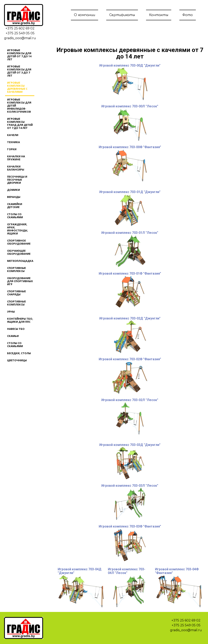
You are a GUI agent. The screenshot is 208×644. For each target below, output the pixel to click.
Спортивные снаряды (16, 293)
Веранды (14, 197)
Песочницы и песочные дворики (17, 180)
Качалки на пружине (16, 158)
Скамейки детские (15, 205)
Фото (188, 15)
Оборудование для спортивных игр (20, 281)
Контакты (159, 15)
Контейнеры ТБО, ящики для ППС (20, 320)
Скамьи (13, 336)
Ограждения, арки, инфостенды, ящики (18, 229)
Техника (14, 142)
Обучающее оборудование (19, 252)
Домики (14, 190)
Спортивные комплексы (16, 269)
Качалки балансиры (16, 168)
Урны (11, 312)
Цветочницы (17, 360)
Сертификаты (122, 15)
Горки (12, 149)
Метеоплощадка (20, 261)
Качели (13, 135)
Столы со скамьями (15, 216)
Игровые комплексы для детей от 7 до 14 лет (19, 55)
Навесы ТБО (16, 329)
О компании (84, 15)
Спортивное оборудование (19, 242)
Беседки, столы (19, 353)
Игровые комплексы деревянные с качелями (17, 87)
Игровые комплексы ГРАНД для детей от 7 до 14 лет (20, 123)
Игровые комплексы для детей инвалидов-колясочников (19, 106)
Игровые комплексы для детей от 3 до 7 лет (19, 71)
